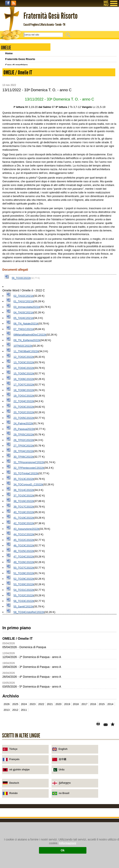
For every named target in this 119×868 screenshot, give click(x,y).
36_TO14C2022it (24, 582)
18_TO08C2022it (24, 483)
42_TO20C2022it (24, 616)
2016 (93, 797)
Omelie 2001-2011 (16, 105)
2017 (84, 797)
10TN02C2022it (23, 438)
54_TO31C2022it (24, 682)
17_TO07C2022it (24, 477)
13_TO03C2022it (24, 455)
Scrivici (10, 82)
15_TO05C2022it (24, 466)
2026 (7, 797)
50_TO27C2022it (24, 660)
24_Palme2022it (23, 516)
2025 (15, 797)
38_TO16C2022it (24, 594)
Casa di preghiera (16, 65)
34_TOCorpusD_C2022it (28, 577)
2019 (67, 797)
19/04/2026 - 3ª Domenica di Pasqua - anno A (32, 759)
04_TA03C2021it (23, 405)
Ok (63, 850)
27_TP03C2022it (24, 538)
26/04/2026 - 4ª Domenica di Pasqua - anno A (32, 769)
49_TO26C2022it (24, 655)
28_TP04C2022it (24, 544)
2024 (24, 797)
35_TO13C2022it (24, 571)
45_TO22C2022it (24, 632)
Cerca (69, 35)
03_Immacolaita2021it (27, 399)
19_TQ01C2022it (24, 488)
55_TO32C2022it (24, 688)
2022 (41, 797)
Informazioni (68, 843)
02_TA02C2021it (23, 388)
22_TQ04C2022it (24, 494)
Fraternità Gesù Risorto (20, 59)
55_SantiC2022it (23, 699)
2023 (32, 797)
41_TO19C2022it (24, 610)
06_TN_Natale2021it (26, 416)
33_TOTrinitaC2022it (26, 566)
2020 (58, 797)
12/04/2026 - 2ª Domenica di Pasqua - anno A (32, 749)
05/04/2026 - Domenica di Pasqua (24, 740)
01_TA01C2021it (23, 394)
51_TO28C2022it (24, 666)
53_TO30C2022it (24, 677)
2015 (102, 797)
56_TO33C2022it (21, 371)
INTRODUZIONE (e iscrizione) (24, 88)
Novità (9, 76)
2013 (7, 802)
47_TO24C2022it (24, 649)
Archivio (11, 99)
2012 (15, 802)
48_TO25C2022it (24, 643)
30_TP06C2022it (24, 549)
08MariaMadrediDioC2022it (30, 427)
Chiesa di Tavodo (16, 71)
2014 (110, 797)
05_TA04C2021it (23, 410)
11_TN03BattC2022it (26, 444)
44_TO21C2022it (24, 627)
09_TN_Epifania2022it (27, 433)
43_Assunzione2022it (26, 621)
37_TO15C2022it (24, 588)
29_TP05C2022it (24, 527)
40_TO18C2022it (24, 605)
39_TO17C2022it (24, 599)
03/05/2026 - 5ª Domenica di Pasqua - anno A (32, 779)
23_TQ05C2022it (24, 510)
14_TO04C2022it (24, 460)
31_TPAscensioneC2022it (29, 555)
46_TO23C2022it (24, 638)
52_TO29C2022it (24, 671)
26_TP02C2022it (24, 533)
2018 (76, 797)
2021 (50, 797)
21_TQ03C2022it (24, 499)
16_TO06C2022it (24, 472)
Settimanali (12, 94)
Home (9, 53)
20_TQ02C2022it (24, 505)
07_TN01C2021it (24, 422)
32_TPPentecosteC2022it (29, 560)
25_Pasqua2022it (24, 521)
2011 (24, 802)
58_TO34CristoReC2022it (29, 705)
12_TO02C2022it (24, 449)
